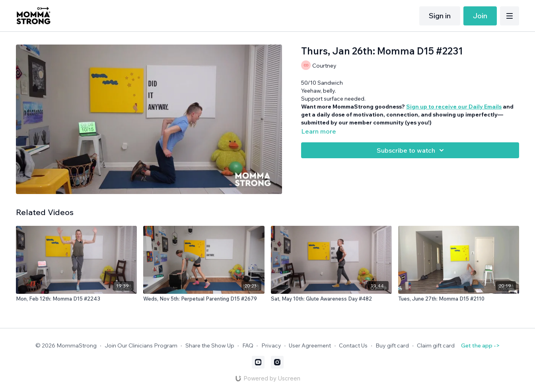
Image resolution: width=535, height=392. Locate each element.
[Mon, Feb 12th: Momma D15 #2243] (76, 299)
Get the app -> (480, 345)
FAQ (248, 345)
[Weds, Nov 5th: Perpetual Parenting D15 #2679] (204, 299)
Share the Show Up (210, 345)
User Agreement (310, 345)
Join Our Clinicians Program (141, 345)
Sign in (440, 16)
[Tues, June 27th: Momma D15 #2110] (459, 299)
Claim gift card (436, 345)
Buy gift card (392, 345)
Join (480, 16)
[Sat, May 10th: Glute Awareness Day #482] (331, 299)
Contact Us (353, 345)
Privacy (271, 345)
